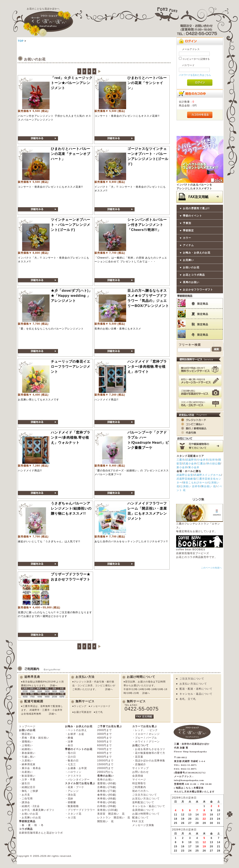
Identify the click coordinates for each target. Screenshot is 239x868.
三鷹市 (181, 460)
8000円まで (105, 753)
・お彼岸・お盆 (75, 734)
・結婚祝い (26, 749)
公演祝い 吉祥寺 (190, 486)
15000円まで (105, 764)
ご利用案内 (139, 787)
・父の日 (70, 757)
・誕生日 (24, 783)
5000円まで (105, 742)
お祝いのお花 (191, 267)
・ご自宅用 (26, 799)
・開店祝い (26, 734)
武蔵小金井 (190, 464)
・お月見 (24, 795)
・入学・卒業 (27, 780)
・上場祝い (26, 745)
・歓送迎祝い (27, 776)
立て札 (99, 712)
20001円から (105, 772)
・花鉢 (69, 799)
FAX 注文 (138, 821)
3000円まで (105, 734)
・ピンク (152, 730)
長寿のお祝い (191, 282)
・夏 (28, 825)
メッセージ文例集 (143, 825)
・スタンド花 (73, 814)
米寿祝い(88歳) (107, 799)
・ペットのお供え (76, 730)
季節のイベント (192, 216)
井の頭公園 (214, 464)
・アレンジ (72, 791)
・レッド (138, 730)
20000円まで (105, 768)
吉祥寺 (214, 460)
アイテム (188, 245)
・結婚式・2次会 (29, 806)
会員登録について (143, 810)
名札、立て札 (188, 699)
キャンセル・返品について (196, 694)
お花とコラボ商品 (194, 275)
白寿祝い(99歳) (107, 806)
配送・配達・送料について (196, 689)
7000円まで (105, 749)
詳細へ (54, 685)
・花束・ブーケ (75, 787)
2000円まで (105, 730)
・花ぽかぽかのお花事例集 (149, 761)
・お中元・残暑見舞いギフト (37, 810)
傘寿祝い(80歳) (107, 795)
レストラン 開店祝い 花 (114, 818)
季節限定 (188, 231)
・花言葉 (138, 757)
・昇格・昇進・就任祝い (34, 738)
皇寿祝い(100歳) (108, 810)
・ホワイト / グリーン (146, 742)
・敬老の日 (72, 761)
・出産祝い (26, 772)
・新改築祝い (27, 753)
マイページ (139, 780)
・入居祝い (26, 761)
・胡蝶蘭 (70, 802)
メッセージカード (100, 706)
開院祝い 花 (105, 821)
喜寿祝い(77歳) (107, 791)
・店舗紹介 (139, 764)
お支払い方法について (193, 684)
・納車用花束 (27, 764)
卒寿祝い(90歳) (107, 802)
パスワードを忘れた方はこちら (195, 75)
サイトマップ (140, 768)
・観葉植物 (72, 806)
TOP (21, 41)
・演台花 (70, 795)
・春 (22, 825)
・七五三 (70, 764)
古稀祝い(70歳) (107, 787)
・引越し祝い (27, 757)
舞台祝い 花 (209, 486)
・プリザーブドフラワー (80, 810)
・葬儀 (69, 738)
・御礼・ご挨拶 (29, 791)
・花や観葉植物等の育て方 (149, 753)
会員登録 (138, 776)
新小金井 (182, 467)
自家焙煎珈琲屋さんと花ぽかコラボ (41, 833)
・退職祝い (26, 742)
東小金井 (194, 467)
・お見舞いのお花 (30, 818)
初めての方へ (140, 791)
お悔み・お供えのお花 (197, 253)
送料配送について (143, 802)
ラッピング (80, 706)
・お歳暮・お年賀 (76, 768)
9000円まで (105, 757)
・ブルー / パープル (145, 738)
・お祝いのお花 (29, 814)
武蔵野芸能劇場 (186, 479)
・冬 (41, 825)
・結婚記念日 (27, 787)
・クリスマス (73, 776)
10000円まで (105, 761)
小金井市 (203, 460)
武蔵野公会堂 (185, 475)
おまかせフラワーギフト (198, 290)
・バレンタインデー (77, 780)
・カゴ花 (70, 818)
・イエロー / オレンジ (146, 734)
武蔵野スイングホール (208, 475)
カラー (187, 238)
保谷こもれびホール (195, 483)
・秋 (34, 825)
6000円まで (105, 745)
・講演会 (24, 802)
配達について (140, 818)
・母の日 (70, 753)
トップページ (27, 726)
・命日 (69, 745)
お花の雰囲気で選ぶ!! (196, 208)
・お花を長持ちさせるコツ (149, 749)
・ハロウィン (73, 772)
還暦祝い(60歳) (107, 783)
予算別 (187, 223)
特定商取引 (139, 783)
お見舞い (188, 260)
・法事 (69, 742)
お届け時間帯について (146, 814)
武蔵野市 (191, 460)
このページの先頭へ (211, 568)
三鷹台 (202, 464)
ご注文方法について (192, 679)
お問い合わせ (140, 772)
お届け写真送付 (83, 712)
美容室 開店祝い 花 (111, 814)
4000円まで (105, 738)
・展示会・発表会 (30, 768)
